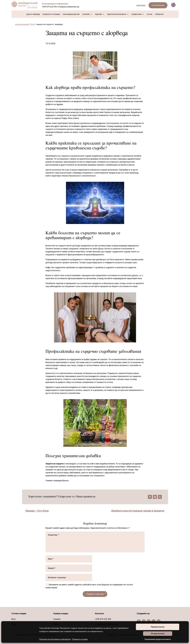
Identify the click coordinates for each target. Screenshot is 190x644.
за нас (150, 14)
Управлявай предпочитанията (158, 639)
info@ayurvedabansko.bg (69, 7)
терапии (98, 14)
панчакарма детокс (71, 14)
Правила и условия (80, 639)
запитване (141, 5)
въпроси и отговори (51, 14)
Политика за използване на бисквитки (55, 639)
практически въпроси (117, 14)
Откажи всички (158, 634)
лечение (86, 14)
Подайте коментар (95, 594)
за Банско (159, 14)
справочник (137, 14)
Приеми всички (158, 627)
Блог (14, 619)
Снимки (57, 619)
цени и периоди (33, 14)
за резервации (158, 5)
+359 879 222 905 (49, 7)
